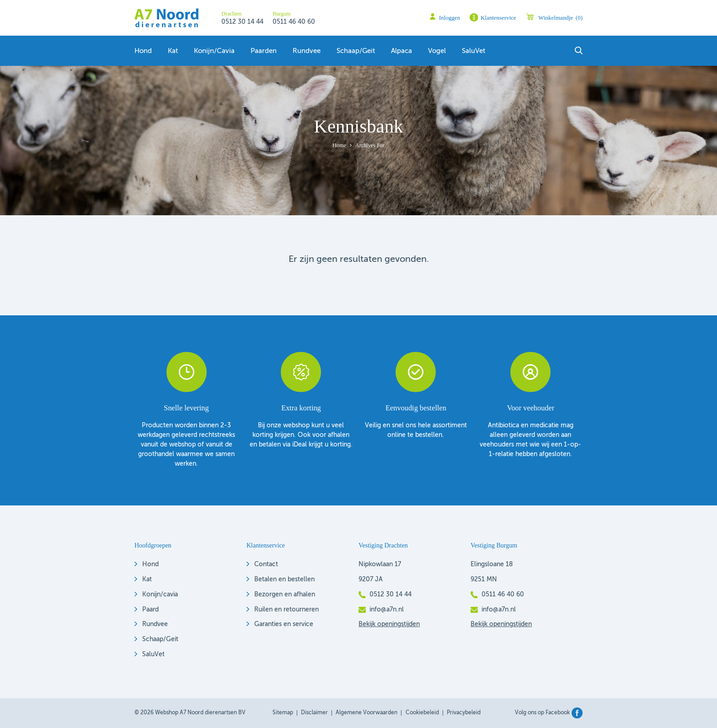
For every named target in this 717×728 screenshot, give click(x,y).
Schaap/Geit (160, 639)
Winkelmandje (560, 18)
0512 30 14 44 (242, 22)
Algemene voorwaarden (367, 713)
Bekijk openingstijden (389, 624)
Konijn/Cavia (214, 51)
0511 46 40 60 (294, 22)
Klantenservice (498, 18)
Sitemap (283, 713)
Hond (143, 51)
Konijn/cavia (160, 595)
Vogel (437, 51)
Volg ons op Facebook (542, 713)
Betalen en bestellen (284, 579)
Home (339, 145)
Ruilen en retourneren (286, 610)
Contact (266, 564)
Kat (173, 51)
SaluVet (474, 51)
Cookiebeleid (422, 713)
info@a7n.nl (387, 610)
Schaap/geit (356, 51)
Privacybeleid (464, 713)
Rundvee (307, 51)
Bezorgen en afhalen (285, 595)
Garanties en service (284, 624)
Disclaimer (314, 713)
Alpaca (401, 51)
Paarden (264, 51)
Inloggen (449, 18)
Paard (150, 610)
